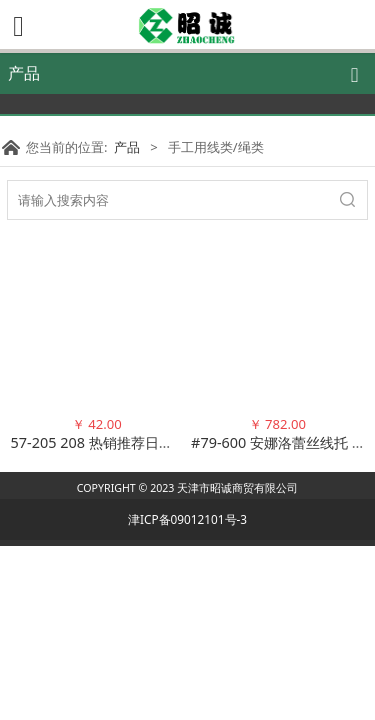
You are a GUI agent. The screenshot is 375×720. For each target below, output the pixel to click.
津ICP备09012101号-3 (187, 519)
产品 (127, 147)
